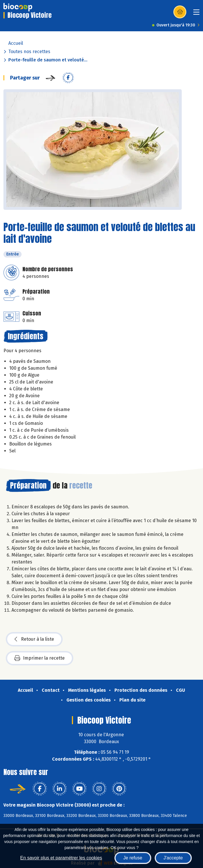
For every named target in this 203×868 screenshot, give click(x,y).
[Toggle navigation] (196, 14)
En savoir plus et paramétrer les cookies (61, 858)
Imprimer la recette (40, 658)
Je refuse (133, 858)
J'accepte (173, 858)
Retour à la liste (34, 639)
